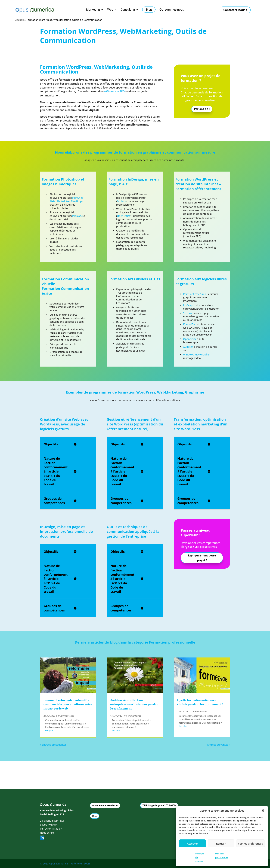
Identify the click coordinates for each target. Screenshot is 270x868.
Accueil (20, 20)
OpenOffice (124, 216)
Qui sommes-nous (172, 10)
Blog (95, 816)
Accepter (192, 843)
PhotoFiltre (63, 201)
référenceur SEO (114, 91)
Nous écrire (47, 832)
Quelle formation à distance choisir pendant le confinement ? (200, 702)
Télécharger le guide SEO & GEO (159, 805)
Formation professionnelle (172, 642)
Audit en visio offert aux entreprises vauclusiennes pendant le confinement (135, 704)
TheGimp (76, 201)
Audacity (189, 347)
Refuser (221, 843)
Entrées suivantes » (219, 745)
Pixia (52, 201)
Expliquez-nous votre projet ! (202, 558)
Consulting (128, 10)
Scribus (121, 201)
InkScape (77, 216)
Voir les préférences (250, 843)
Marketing (93, 10)
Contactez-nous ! (235, 10)
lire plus (49, 730)
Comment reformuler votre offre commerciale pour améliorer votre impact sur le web (68, 704)
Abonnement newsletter (105, 805)
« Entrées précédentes (53, 745)
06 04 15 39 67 (53, 828)
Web (110, 10)
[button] (263, 811)
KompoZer (189, 324)
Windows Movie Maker (197, 354)
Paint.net (77, 198)
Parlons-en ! (202, 109)
